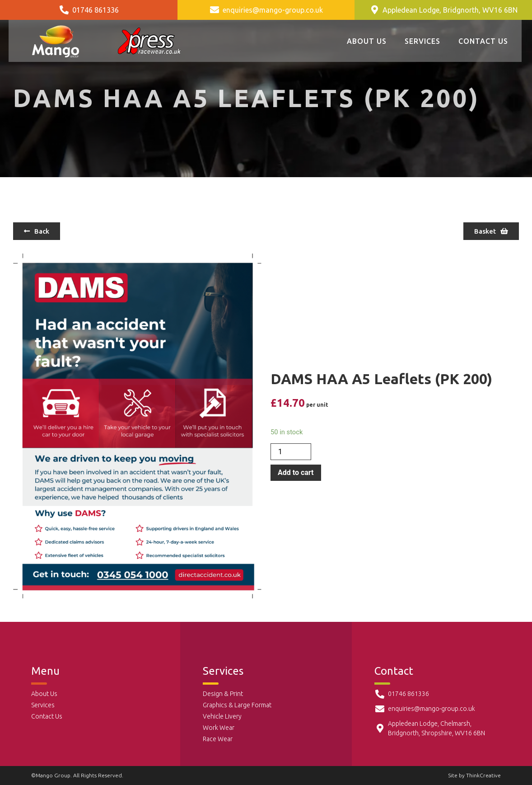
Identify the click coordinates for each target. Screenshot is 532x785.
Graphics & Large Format (237, 705)
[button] (37, 231)
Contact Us (483, 41)
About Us (367, 41)
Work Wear (219, 728)
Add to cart (296, 472)
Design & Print (223, 694)
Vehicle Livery (222, 716)
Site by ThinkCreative (474, 775)
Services (422, 41)
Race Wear (218, 739)
